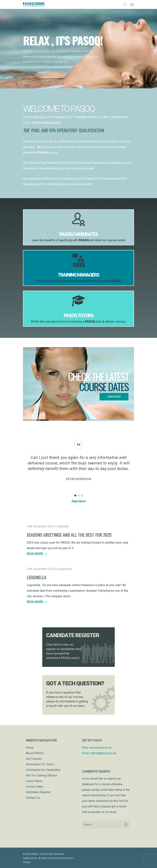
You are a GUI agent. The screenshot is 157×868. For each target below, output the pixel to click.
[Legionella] (79, 585)
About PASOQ (35, 753)
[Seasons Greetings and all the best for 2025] (79, 540)
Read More (78, 501)
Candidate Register (38, 792)
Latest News (34, 781)
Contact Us (33, 798)
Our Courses (34, 759)
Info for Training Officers (41, 775)
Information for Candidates (43, 770)
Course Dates (35, 787)
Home (30, 748)
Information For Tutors (40, 764)
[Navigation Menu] (132, 4)
